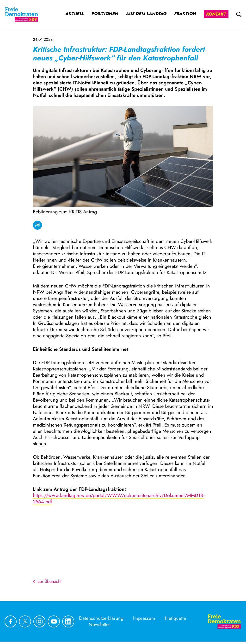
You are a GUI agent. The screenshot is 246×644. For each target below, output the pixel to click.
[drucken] (37, 225)
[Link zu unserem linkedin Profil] (68, 621)
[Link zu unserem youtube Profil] (54, 621)
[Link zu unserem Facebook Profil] (11, 621)
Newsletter (99, 624)
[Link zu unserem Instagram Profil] (39, 621)
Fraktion (185, 14)
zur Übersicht (47, 582)
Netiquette (175, 618)
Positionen (105, 14)
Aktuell (75, 14)
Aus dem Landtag (146, 14)
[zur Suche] (239, 14)
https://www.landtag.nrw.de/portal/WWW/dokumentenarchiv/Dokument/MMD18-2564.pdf (118, 499)
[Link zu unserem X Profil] (25, 621)
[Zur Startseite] (224, 621)
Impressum (144, 618)
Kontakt (216, 14)
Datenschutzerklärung (101, 618)
